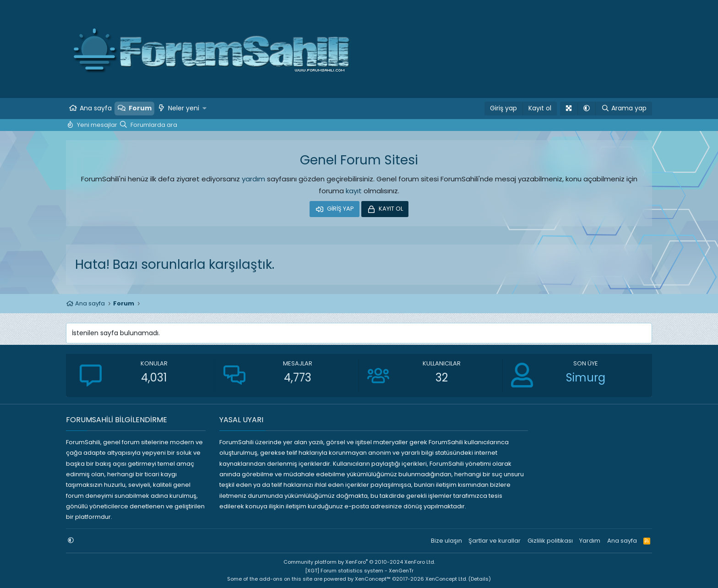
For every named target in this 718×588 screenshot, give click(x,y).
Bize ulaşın (446, 541)
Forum (140, 108)
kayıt (354, 191)
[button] (204, 109)
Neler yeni (184, 108)
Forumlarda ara (154, 125)
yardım (253, 179)
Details (480, 579)
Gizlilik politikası (550, 541)
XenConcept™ (373, 579)
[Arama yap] (624, 109)
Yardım (590, 541)
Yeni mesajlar (97, 125)
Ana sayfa (96, 108)
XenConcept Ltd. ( (448, 579)
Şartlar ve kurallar (495, 541)
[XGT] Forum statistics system (359, 571)
